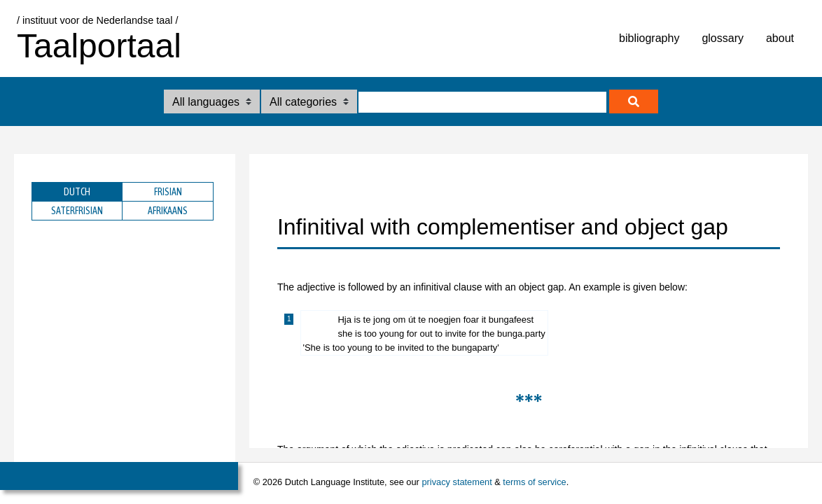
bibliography (649, 38)
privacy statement (457, 482)
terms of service (534, 482)
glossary (723, 38)
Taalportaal (99, 46)
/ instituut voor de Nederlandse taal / (97, 20)
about (780, 38)
